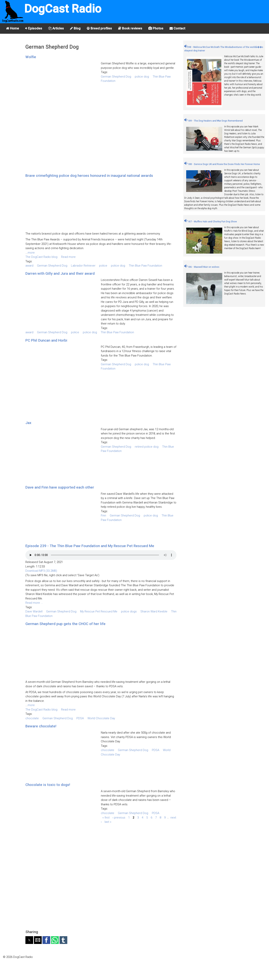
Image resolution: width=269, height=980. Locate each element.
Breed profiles (99, 28)
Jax (28, 423)
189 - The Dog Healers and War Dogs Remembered (213, 121)
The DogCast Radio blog (41, 257)
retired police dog (147, 447)
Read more (68, 257)
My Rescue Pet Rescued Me (99, 611)
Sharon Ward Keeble (154, 611)
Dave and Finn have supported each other (60, 487)
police (103, 266)
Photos (156, 28)
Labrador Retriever (83, 266)
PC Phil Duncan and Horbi (46, 340)
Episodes (34, 28)
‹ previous (119, 817)
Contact (177, 28)
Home (13, 28)
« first (106, 817)
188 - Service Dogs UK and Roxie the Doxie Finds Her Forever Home (222, 164)
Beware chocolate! (41, 726)
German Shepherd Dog (116, 77)
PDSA (80, 718)
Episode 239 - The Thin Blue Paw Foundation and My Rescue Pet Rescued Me (90, 546)
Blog (75, 28)
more (31, 253)
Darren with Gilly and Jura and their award (60, 273)
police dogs (129, 611)
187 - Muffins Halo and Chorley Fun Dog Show (211, 222)
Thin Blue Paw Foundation (145, 266)
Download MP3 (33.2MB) (41, 571)
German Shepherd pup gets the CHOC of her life (65, 624)
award (29, 266)
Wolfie (31, 57)
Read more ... (34, 603)
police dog (142, 77)
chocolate (32, 718)
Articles (56, 28)
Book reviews (130, 28)
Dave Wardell (34, 611)
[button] (29, 940)
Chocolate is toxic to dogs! (48, 785)
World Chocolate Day (101, 718)
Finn (103, 515)
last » (108, 822)
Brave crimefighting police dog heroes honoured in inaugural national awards (89, 176)
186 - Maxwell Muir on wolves (202, 267)
